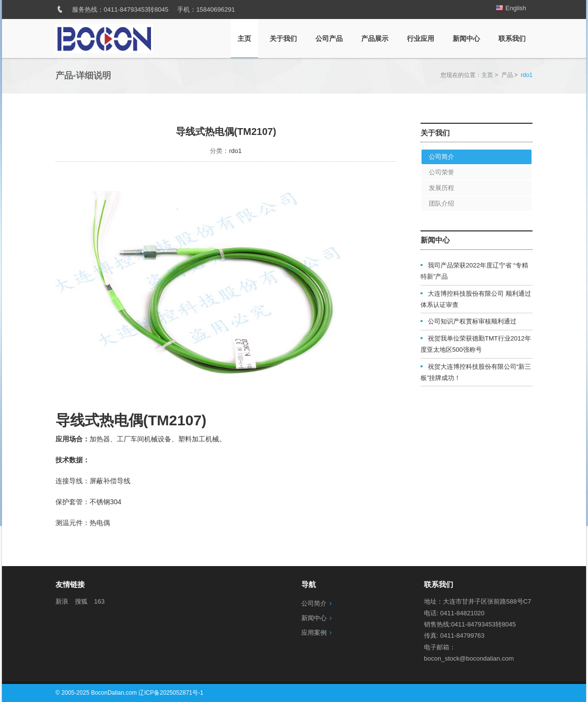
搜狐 (81, 601)
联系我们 (512, 38)
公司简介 (441, 157)
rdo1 (235, 151)
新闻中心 (466, 38)
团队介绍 (441, 203)
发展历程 (441, 188)
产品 (507, 75)
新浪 (62, 601)
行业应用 (421, 38)
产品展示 (375, 38)
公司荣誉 (441, 172)
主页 (244, 38)
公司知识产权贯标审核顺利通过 (472, 321)
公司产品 (329, 38)
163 (99, 601)
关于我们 (283, 38)
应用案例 (314, 633)
